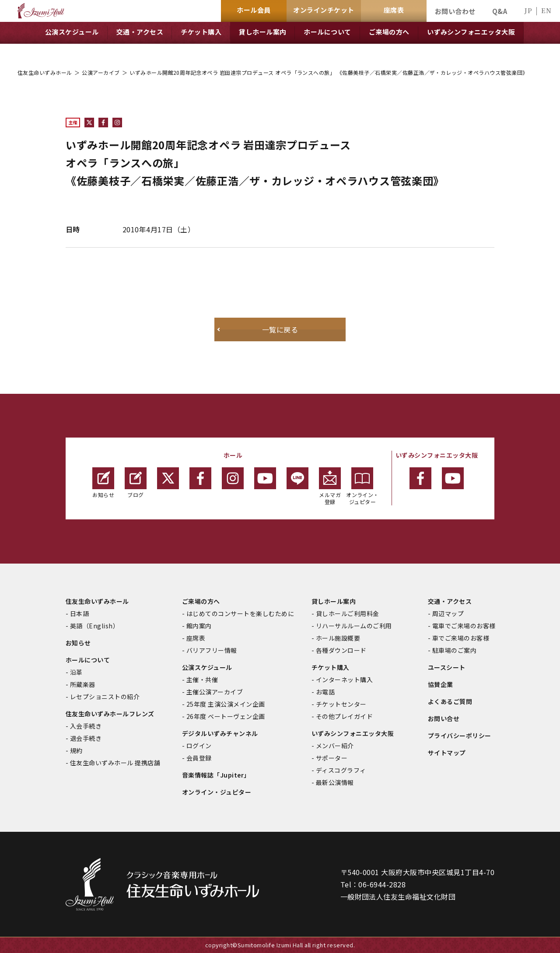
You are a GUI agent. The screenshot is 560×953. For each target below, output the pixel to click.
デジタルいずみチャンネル (220, 733)
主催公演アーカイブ (215, 692)
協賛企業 (441, 684)
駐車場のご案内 (454, 650)
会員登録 (199, 758)
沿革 (76, 672)
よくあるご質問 (450, 701)
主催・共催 (202, 680)
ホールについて (88, 660)
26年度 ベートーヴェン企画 (226, 716)
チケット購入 (331, 667)
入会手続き (86, 726)
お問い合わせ (455, 11)
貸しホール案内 (334, 601)
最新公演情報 (335, 782)
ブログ (136, 483)
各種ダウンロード (341, 650)
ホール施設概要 (338, 638)
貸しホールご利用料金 (348, 613)
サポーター (332, 758)
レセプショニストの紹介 (105, 697)
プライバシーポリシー (460, 736)
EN (546, 10)
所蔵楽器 (83, 684)
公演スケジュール (207, 667)
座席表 (196, 638)
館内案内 (199, 626)
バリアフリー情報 (212, 650)
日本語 (79, 613)
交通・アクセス (450, 601)
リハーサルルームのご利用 (354, 626)
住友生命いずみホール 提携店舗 (115, 763)
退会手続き (86, 738)
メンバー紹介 (335, 746)
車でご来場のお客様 (461, 638)
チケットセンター (341, 704)
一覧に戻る (280, 329)
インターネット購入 (344, 680)
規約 (76, 750)
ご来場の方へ (201, 601)
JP (528, 10)
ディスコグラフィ (341, 770)
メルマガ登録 (330, 486)
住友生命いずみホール (45, 72)
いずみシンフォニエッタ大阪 (353, 733)
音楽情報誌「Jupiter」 (216, 775)
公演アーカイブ (101, 72)
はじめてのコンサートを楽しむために (240, 613)
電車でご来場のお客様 (464, 626)
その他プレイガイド (344, 716)
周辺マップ (448, 613)
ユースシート (447, 667)
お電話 (325, 692)
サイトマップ (447, 753)
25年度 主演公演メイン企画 (226, 704)
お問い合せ (444, 718)
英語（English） (94, 626)
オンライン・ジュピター (362, 486)
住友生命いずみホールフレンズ (110, 714)
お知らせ (103, 483)
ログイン (199, 746)
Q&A (500, 11)
